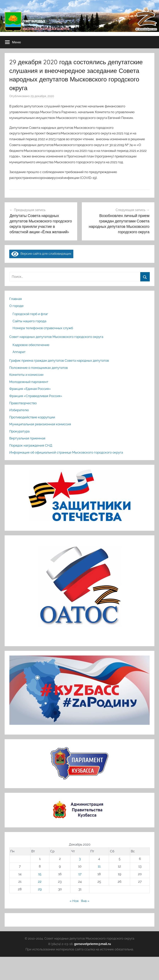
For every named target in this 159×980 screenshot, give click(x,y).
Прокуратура (19, 431)
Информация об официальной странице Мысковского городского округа (66, 452)
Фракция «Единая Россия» (30, 389)
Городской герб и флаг (30, 314)
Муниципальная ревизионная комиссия (40, 424)
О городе (16, 306)
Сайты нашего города (29, 321)
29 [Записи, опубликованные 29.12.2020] (40, 889)
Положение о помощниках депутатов (38, 368)
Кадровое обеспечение (31, 345)
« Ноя (74, 901)
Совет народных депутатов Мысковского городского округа (56, 337)
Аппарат (19, 352)
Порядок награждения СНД (31, 445)
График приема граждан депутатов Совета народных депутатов (59, 361)
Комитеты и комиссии (26, 375)
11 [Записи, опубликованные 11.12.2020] (99, 866)
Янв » (85, 901)
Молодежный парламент (29, 382)
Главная (16, 299)
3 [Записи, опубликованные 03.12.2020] (80, 859)
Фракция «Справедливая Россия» (36, 396)
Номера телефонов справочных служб (43, 328)
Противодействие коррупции (32, 417)
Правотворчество (23, 403)
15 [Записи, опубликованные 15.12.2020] (40, 874)
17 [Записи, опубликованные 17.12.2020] (80, 874)
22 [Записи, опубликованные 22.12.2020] (40, 882)
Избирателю (19, 410)
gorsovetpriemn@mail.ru (93, 944)
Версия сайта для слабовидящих (41, 254)
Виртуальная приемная (27, 438)
